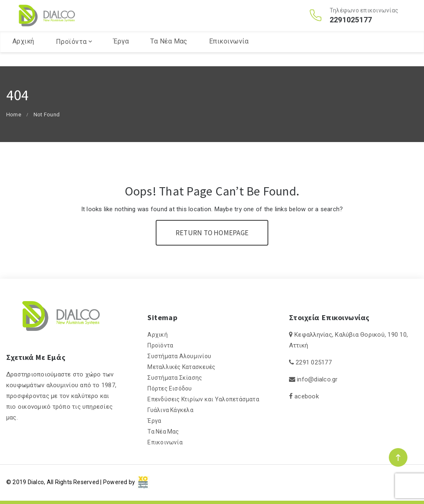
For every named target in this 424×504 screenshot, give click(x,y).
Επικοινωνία (229, 55)
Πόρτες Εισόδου (170, 388)
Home (14, 115)
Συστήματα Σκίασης (175, 378)
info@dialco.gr (317, 379)
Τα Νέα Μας (169, 55)
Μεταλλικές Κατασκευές (181, 367)
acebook (307, 396)
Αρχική (23, 55)
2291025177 (351, 27)
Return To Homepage (212, 233)
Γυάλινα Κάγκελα (170, 410)
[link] (143, 482)
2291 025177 (314, 362)
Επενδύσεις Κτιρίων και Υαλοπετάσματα (203, 399)
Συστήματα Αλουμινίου (179, 356)
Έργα (121, 55)
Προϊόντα (71, 56)
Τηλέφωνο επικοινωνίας (364, 17)
